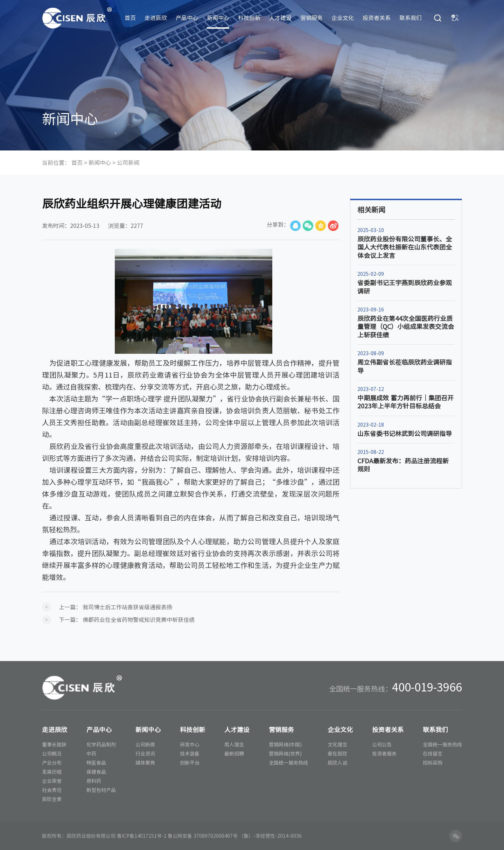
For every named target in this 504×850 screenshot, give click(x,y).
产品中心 (187, 18)
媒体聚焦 (145, 763)
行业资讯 (145, 754)
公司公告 (382, 745)
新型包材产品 (101, 790)
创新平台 (190, 763)
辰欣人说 (337, 763)
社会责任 (52, 790)
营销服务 (311, 18)
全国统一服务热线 (288, 763)
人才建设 (280, 18)
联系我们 (411, 18)
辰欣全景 (52, 799)
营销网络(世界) (285, 754)
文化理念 (337, 745)
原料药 (94, 781)
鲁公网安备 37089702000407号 (203, 836)
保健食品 (96, 772)
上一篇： (115, 607)
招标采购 (433, 763)
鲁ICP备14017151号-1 (142, 836)
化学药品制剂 (101, 745)
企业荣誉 (52, 781)
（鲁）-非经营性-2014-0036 (270, 836)
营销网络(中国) (285, 745)
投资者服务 (384, 754)
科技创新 (249, 18)
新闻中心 (218, 18)
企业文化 (343, 18)
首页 (130, 18)
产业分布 (52, 763)
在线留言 (433, 754)
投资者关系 (377, 18)
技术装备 (190, 754)
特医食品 (96, 763)
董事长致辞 (54, 745)
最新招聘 (234, 754)
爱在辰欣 (337, 754)
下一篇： (127, 620)
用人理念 (234, 745)
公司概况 (52, 754)
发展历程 (52, 772)
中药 (91, 754)
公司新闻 (128, 163)
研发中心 (190, 745)
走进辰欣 (156, 18)
